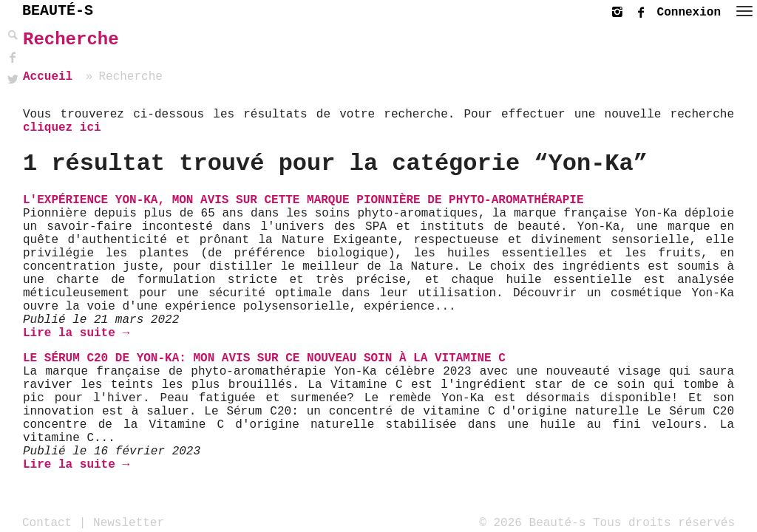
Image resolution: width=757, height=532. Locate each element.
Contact (47, 522)
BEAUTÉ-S (58, 11)
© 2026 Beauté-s (532, 522)
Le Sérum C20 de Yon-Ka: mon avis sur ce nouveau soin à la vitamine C (264, 358)
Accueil (48, 77)
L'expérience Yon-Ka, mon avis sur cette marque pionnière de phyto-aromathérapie (303, 200)
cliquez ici (62, 128)
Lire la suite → (76, 333)
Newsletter (129, 522)
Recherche (71, 40)
